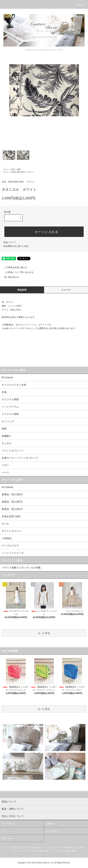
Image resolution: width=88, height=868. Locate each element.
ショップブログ (58, 851)
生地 (13, 169)
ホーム (6, 169)
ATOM (74, 851)
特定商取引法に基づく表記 (16, 246)
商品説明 (22, 290)
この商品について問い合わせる (17, 272)
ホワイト (31, 172)
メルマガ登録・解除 (41, 851)
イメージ (66, 290)
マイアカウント (8, 824)
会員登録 (50, 824)
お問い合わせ (7, 838)
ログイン (6, 831)
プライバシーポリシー (22, 851)
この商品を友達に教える (14, 267)
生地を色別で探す (18, 172)
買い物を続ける (9, 277)
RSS (68, 851)
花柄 (19, 169)
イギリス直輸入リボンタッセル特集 (21, 568)
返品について (10, 242)
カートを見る (52, 831)
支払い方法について (20, 848)
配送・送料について (39, 848)
